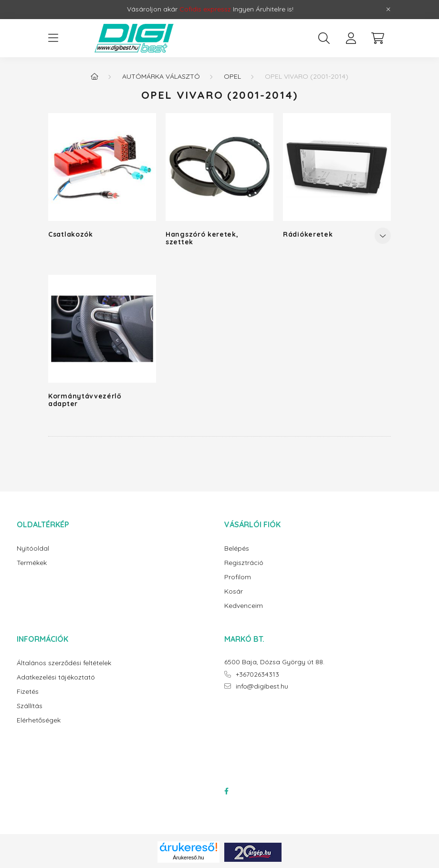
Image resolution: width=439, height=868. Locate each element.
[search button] (324, 38)
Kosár (234, 591)
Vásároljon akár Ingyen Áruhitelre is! (210, 9)
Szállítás (30, 706)
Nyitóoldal (33, 549)
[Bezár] (388, 10)
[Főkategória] (94, 76)
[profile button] (351, 38)
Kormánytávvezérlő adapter (85, 400)
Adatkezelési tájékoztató (56, 677)
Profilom (238, 577)
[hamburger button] (53, 38)
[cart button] (377, 38)
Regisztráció (244, 563)
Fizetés (28, 692)
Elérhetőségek (39, 720)
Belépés (237, 549)
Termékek (32, 563)
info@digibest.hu (262, 686)
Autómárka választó (161, 76)
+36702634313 (257, 675)
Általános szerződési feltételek (64, 663)
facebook (226, 791)
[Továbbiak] (383, 236)
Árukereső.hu (188, 858)
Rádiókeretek (308, 234)
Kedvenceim (244, 606)
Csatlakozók (71, 234)
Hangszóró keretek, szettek (202, 238)
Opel (232, 76)
